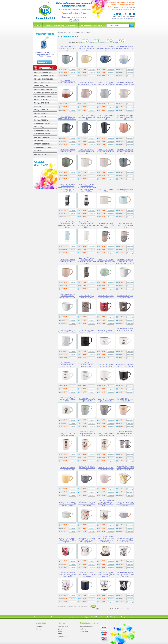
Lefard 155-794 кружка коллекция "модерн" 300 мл (125, 151)
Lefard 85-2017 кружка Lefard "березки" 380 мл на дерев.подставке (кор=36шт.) (106, 539)
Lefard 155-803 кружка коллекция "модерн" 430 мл (67, 48)
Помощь (53, 617)
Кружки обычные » (86, 32)
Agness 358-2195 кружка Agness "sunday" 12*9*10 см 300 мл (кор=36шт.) (125, 468)
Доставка (60, 629)
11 (118, 609)
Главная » (63, 32)
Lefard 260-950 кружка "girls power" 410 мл (106, 469)
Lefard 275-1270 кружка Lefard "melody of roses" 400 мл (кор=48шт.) (87, 540)
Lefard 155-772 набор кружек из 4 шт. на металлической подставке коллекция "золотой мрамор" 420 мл (67, 188)
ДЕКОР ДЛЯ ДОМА (41, 86)
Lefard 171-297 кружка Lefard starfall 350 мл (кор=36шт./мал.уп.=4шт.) (125, 261)
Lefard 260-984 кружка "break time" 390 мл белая (67, 331)
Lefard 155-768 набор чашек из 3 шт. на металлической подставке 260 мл (67, 224)
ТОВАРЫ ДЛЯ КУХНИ (42, 134)
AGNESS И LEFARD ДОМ (43, 72)
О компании (39, 627)
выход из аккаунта (74, 21)
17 (133, 609)
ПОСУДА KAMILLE (41, 113)
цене (81, 42)
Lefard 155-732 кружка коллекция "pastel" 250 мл (67, 118)
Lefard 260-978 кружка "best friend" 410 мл (106, 365)
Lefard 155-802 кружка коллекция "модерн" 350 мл (67, 261)
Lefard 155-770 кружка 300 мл (106, 190)
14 (126, 609)
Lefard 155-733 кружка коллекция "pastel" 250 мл (125, 84)
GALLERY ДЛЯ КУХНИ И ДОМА (45, 93)
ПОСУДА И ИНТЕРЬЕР (42, 82)
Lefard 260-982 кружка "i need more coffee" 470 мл (106, 331)
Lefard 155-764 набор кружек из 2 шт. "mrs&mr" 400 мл (106, 225)
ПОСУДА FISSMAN (41, 110)
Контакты (98, 25)
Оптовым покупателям (86, 627)
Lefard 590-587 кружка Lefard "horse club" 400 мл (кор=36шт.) (106, 574)
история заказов (74, 19)
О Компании (36, 617)
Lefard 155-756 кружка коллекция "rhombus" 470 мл (87, 48)
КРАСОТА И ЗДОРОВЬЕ (43, 144)
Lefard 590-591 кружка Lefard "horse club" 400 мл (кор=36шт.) (87, 574)
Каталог (47, 25)
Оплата (60, 631)
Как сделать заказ (63, 627)
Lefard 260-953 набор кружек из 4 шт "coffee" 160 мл (125, 433)
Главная (38, 25)
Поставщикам (86, 25)
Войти (83, 13)
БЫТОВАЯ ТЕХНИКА (42, 137)
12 (121, 609)
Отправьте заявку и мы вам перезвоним (124, 19)
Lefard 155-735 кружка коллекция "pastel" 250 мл (87, 84)
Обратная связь (62, 636)
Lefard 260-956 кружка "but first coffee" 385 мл (106, 434)
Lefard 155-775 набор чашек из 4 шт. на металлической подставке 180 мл (87, 261)
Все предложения (45, 62)
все (79, 606)
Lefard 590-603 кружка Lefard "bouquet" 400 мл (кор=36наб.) (67, 574)
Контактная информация (67, 617)
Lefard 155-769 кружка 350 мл (125, 190)
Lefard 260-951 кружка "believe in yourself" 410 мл (87, 468)
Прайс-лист (72, 25)
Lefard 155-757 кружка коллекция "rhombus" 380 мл (106, 261)
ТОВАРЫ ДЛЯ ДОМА (42, 130)
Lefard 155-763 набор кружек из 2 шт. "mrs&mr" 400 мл (125, 225)
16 (131, 609)
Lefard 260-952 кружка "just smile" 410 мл (67, 469)
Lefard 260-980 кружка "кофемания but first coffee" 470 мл (67, 365)
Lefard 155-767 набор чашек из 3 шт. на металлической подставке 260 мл (87, 224)
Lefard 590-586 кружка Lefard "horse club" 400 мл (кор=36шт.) (125, 574)
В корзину (72, 69)
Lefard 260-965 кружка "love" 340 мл (125, 400)
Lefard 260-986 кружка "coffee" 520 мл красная (106, 297)
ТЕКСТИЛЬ (38, 151)
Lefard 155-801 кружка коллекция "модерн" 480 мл (87, 117)
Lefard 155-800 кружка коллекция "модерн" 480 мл (106, 117)
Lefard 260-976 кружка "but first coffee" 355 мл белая (67, 399)
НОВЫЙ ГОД (39, 127)
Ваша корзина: (68, 17)
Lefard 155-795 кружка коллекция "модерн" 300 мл (106, 151)
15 (128, 609)
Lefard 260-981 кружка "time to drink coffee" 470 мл (125, 330)
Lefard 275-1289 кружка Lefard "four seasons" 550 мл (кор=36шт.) (125, 504)
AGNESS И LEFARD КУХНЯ (44, 76)
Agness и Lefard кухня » (73, 32)
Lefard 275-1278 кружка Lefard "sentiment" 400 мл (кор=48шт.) (87, 504)
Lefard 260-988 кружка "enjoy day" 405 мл (87, 297)
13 (123, 609)
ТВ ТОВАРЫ (39, 141)
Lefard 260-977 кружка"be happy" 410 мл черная (125, 365)
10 (115, 609)
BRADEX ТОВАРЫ (41, 100)
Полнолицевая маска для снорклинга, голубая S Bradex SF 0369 (45, 54)
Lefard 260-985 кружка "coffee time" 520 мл (125, 297)
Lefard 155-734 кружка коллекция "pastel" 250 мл (106, 84)
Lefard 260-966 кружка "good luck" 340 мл (106, 400)
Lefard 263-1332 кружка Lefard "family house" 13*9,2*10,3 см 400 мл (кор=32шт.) (106, 503)
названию (103, 42)
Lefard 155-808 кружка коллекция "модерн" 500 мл (67, 151)
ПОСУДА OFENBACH (42, 103)
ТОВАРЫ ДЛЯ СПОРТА (43, 147)
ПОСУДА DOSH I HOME (43, 96)
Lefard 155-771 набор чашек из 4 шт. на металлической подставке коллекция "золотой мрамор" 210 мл (87, 188)
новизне (91, 42)
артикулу (116, 42)
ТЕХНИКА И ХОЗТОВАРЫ (43, 79)
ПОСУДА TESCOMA (41, 120)
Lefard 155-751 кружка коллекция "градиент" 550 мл (125, 48)
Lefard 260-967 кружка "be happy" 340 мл (87, 400)
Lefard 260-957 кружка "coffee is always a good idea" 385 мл (87, 433)
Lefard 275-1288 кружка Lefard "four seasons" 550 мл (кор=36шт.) (67, 504)
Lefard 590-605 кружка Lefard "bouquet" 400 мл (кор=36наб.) (125, 540)
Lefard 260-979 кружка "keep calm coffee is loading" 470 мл (87, 365)
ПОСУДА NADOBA (41, 117)
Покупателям (59, 25)
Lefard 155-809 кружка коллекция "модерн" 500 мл (125, 117)
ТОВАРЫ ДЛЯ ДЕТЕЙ (42, 123)
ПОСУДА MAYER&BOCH (43, 89)
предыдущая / (73, 606)
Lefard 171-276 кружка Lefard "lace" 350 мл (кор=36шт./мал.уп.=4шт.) (67, 296)
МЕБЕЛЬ (37, 106)
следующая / (63, 606)
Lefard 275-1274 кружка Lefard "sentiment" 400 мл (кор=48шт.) (67, 540)
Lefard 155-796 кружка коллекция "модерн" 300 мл (87, 151)
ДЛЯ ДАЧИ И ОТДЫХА (42, 154)
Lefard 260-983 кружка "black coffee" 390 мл (87, 331)
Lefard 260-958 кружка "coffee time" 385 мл (67, 434)
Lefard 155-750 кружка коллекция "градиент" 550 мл (67, 83)
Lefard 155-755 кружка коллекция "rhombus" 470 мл (106, 48)
